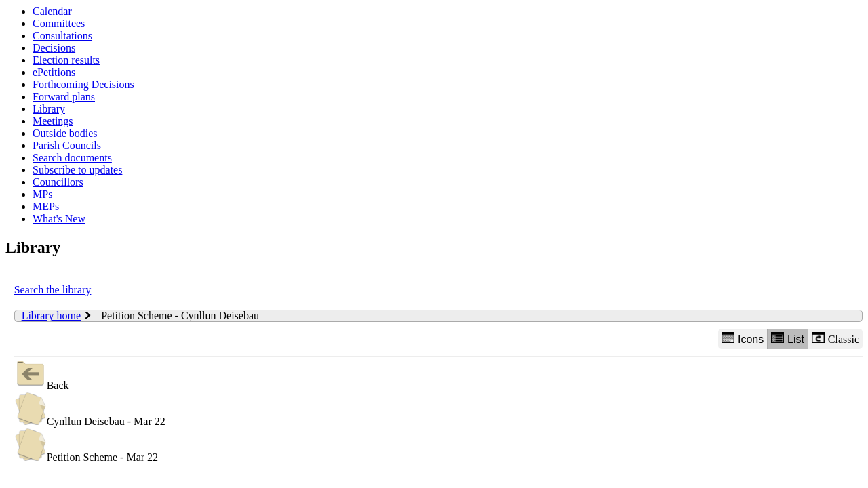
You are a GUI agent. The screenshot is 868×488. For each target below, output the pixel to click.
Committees (59, 23)
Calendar (52, 11)
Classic (835, 339)
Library (49, 109)
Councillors (58, 182)
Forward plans (64, 97)
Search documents (72, 158)
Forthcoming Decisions (83, 84)
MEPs (46, 206)
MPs (42, 194)
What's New (59, 219)
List (788, 339)
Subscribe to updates (77, 170)
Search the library (53, 290)
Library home (52, 316)
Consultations (62, 36)
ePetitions (54, 72)
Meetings (53, 121)
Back (42, 374)
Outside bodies (65, 133)
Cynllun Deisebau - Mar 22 (90, 410)
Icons (743, 339)
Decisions (54, 48)
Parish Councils (67, 145)
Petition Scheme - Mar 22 (86, 446)
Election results (66, 60)
